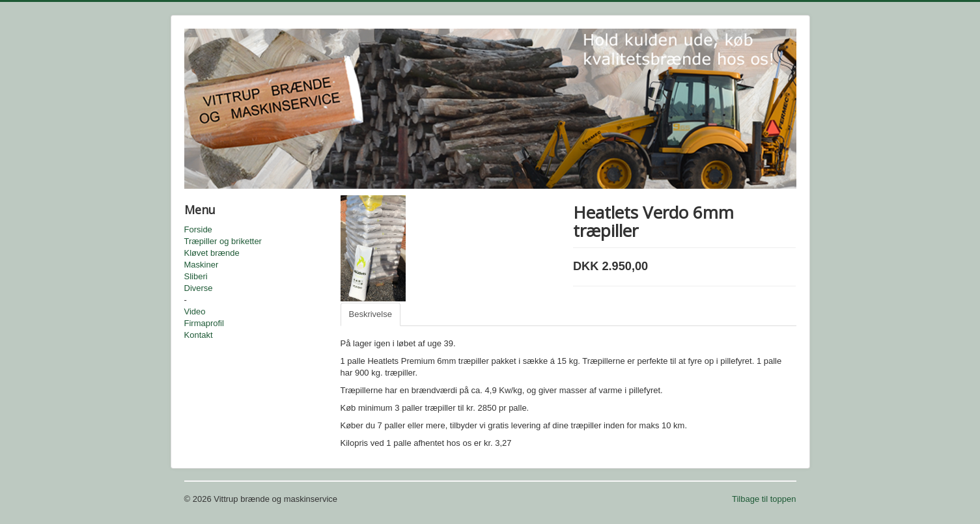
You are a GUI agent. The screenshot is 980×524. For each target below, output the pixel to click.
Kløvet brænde (212, 253)
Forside (198, 229)
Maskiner (202, 265)
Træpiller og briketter (223, 241)
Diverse (199, 288)
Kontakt (199, 335)
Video (195, 311)
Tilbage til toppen (764, 499)
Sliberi (196, 276)
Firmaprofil (204, 323)
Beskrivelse (371, 314)
